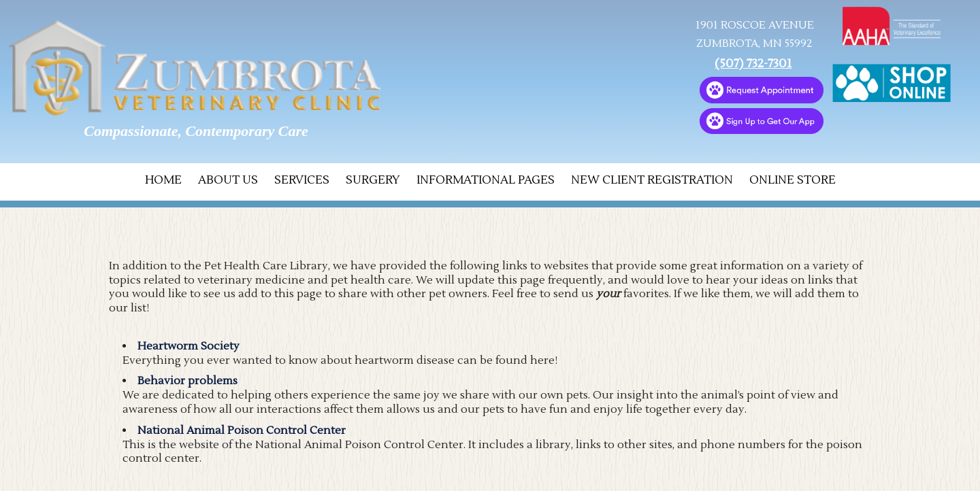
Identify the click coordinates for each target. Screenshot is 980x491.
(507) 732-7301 (753, 64)
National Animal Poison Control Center (242, 430)
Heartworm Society (189, 346)
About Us (228, 180)
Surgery (373, 180)
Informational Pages (486, 180)
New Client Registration (652, 180)
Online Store (793, 180)
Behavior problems (187, 381)
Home (163, 180)
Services (302, 180)
